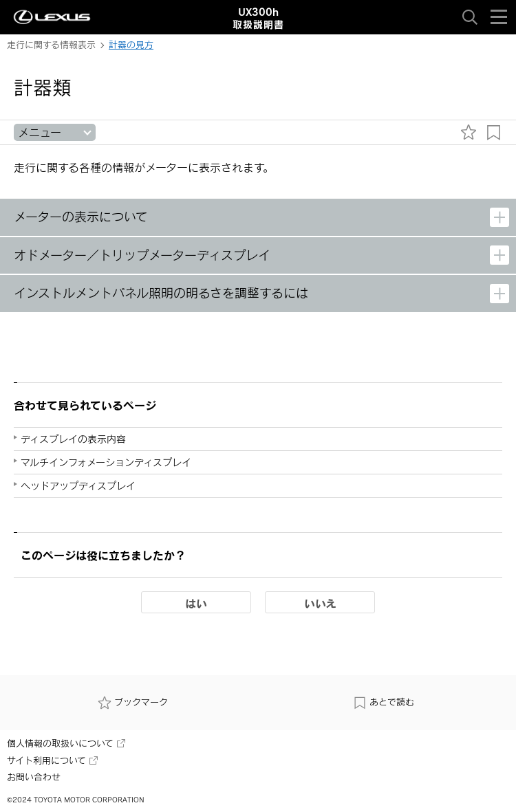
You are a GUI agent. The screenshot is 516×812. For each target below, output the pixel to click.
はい (196, 603)
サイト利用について (52, 760)
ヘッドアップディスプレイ (78, 486)
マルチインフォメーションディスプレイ (106, 462)
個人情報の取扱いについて (66, 743)
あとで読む (384, 703)
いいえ (320, 603)
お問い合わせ (34, 777)
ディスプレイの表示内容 (73, 439)
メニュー (40, 132)
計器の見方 (131, 45)
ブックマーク (133, 703)
